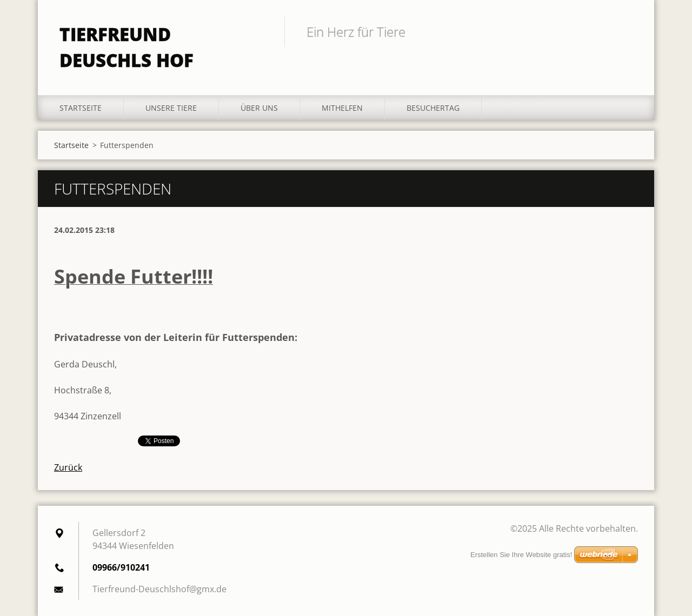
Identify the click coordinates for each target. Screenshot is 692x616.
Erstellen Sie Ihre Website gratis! (521, 555)
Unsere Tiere (171, 108)
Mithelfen (342, 108)
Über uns (259, 108)
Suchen (626, 31)
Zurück (68, 467)
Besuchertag (433, 108)
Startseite (81, 108)
